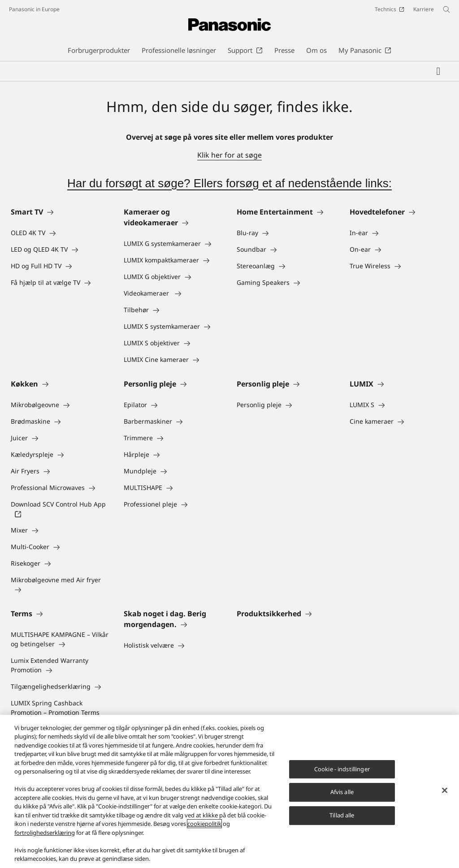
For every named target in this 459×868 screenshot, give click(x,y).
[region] (229, 791)
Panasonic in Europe (34, 9)
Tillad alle (342, 815)
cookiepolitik (204, 824)
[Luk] (445, 790)
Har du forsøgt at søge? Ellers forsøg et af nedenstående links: (229, 183)
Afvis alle (342, 792)
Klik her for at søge (229, 155)
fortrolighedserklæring (45, 833)
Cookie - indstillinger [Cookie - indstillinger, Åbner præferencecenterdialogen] (342, 769)
